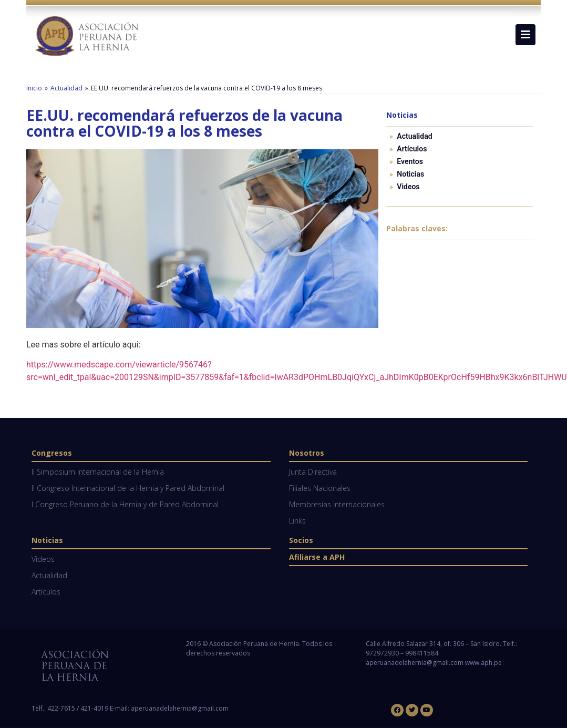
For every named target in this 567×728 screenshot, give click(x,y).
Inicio (34, 88)
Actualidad (66, 88)
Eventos (410, 161)
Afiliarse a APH (317, 557)
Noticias (410, 174)
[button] (525, 35)
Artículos (412, 149)
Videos (408, 187)
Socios (301, 540)
